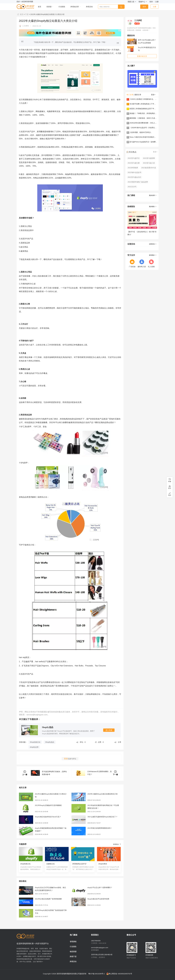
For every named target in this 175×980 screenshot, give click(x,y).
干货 (27, 14)
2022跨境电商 (133, 168)
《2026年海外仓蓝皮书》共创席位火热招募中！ (147, 128)
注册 (157, 2)
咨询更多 (153, 255)
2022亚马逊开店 (134, 158)
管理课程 (73, 942)
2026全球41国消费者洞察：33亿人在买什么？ (146, 123)
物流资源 (73, 952)
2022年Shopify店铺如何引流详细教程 (48, 805)
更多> (153, 95)
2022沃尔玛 (132, 187)
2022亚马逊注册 (134, 163)
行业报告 (73, 947)
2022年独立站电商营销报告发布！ (100, 828)
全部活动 (153, 244)
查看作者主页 (142, 56)
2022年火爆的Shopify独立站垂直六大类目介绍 (47, 14)
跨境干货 (73, 957)
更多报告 (153, 207)
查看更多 (117, 844)
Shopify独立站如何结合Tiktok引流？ (48, 817)
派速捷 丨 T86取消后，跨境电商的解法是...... (146, 113)
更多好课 (153, 195)
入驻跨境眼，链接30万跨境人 (140, 132)
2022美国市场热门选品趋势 (138, 182)
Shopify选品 (48, 727)
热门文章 (130, 95)
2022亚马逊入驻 (149, 163)
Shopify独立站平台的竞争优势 (98, 899)
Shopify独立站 (35, 742)
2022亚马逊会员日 (134, 177)
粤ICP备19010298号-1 (97, 974)
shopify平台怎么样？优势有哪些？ (100, 888)
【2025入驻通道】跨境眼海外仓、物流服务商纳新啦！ (150, 99)
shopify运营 (34, 747)
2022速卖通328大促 (149, 168)
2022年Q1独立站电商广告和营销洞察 (48, 899)
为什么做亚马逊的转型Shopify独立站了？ (102, 817)
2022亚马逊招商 (149, 158)
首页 (20, 14)
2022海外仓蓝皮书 (134, 172)
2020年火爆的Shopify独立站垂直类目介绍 (102, 794)
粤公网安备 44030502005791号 (119, 974)
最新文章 (138, 95)
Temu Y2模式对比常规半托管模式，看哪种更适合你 (149, 137)
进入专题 (109, 730)
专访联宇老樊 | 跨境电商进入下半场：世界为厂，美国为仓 (151, 104)
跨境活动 (73, 962)
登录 (151, 2)
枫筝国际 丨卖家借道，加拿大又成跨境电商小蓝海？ (149, 118)
